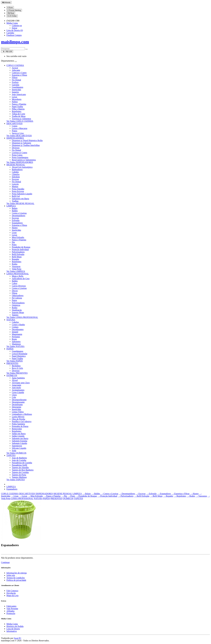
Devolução (11, 593)
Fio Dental (16, 80)
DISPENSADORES (15, 138)
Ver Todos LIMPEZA (16, 271)
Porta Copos (17, 155)
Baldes (15, 211)
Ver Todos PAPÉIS (15, 361)
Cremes (15, 327)
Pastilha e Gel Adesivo (22, 421)
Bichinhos (16, 366)
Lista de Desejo (13, 629)
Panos (14, 300)
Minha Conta (12, 624)
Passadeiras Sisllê (19, 465)
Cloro (14, 395)
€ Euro (10, 7)
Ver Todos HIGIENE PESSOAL (20, 203)
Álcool (15, 380)
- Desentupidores (127, 494)
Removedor (17, 429)
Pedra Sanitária (18, 424)
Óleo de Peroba (19, 419)
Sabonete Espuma (20, 441)
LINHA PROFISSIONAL (18, 274)
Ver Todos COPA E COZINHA (20, 121)
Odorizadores (18, 295)
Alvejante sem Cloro (21, 383)
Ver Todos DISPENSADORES (20, 162)
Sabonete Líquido (19, 443)
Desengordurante (19, 400)
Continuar (5, 562)
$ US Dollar (12, 16)
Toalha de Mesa (19, 116)
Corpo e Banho (18, 325)
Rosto (14, 339)
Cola (14, 397)
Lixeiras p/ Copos (20, 153)
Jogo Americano (19, 94)
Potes (14, 245)
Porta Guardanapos (20, 157)
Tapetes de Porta (19, 475)
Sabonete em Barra (20, 438)
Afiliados (10, 611)
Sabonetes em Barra (20, 199)
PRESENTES (12, 363)
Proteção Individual (20, 249)
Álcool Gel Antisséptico (22, 167)
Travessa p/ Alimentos (21, 119)
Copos (15, 126)
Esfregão (16, 220)
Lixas (14, 232)
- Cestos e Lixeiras (109, 494)
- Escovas (141, 494)
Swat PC (18, 638)
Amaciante (16, 385)
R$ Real (11, 13)
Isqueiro (15, 92)
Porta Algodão (18, 189)
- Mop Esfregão (35, 496)
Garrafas (16, 85)
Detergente (17, 407)
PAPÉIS (10, 349)
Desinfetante (17, 405)
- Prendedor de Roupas (86, 496)
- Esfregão (151, 494)
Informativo (12, 631)
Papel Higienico (19, 356)
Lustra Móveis (18, 417)
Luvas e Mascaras (20, 128)
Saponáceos (17, 446)
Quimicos (16, 305)
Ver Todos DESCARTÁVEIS (19, 136)
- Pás (64, 496)
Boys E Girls (17, 368)
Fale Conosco (12, 591)
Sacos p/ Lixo (18, 133)
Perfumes (16, 337)
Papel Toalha (17, 107)
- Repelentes (180, 496)
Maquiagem (17, 334)
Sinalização (17, 310)
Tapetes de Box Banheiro (23, 470)
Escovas (15, 179)
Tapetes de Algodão (20, 467)
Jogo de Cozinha (19, 460)
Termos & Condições (16, 578)
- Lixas (15, 496)
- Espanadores (164, 494)
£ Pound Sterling (14, 10)
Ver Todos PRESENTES (17, 373)
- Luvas (23, 496)
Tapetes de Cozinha (20, 472)
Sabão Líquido (18, 436)
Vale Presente (12, 609)
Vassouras (16, 266)
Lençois (15, 184)
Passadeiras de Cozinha (22, 463)
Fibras (15, 293)
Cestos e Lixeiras (19, 213)
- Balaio (86, 494)
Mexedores (17, 99)
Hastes (15, 228)
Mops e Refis (18, 276)
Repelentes (17, 111)
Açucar (15, 68)
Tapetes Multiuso (19, 477)
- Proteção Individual (107, 496)
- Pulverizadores (126, 496)
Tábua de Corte (19, 114)
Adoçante (16, 70)
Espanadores (17, 223)
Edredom (16, 177)
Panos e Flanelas (19, 104)
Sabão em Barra (19, 434)
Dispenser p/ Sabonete (21, 143)
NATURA (11, 320)
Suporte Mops (18, 312)
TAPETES (11, 455)
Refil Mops (17, 257)
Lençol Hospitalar (20, 354)
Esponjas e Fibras (19, 75)
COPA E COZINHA (15, 65)
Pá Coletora (17, 298)
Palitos (15, 102)
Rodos (15, 264)
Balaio (15, 208)
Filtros (15, 77)
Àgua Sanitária (18, 378)
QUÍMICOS (12, 375)
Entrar (15, 28)
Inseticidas (16, 90)
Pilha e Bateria (18, 109)
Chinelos (16, 174)
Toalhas (15, 201)
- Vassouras (201, 496)
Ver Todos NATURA (15, 346)
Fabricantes (11, 606)
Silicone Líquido (19, 448)
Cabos (15, 283)
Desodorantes (18, 329)
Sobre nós (11, 575)
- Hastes (194, 494)
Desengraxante (18, 402)
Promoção (11, 613)
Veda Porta (17, 269)
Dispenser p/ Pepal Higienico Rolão (27, 140)
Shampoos (16, 344)
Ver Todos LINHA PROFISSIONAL (22, 317)
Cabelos (15, 322)
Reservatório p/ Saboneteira (24, 160)
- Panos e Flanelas (52, 496)
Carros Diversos (19, 286)
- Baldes (96, 494)
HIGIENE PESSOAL (16, 165)
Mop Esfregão (18, 237)
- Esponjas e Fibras (180, 494)
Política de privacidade (16, 580)
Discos (15, 291)
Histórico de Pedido (15, 626)
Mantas (15, 186)
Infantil (15, 332)
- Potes (71, 496)
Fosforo (15, 82)
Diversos (16, 148)
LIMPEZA (11, 206)
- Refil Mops (156, 496)
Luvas (14, 97)
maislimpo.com (15, 42)
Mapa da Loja (12, 595)
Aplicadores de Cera (21, 279)
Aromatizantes (18, 390)
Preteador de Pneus (20, 426)
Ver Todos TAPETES (16, 480)
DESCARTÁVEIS (14, 123)
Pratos (15, 131)
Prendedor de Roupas (21, 247)
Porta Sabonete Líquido (22, 194)
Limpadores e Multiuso (22, 414)
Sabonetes (16, 342)
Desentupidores (19, 216)
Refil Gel (16, 196)
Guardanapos (17, 87)
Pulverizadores (18, 252)
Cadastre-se (17, 26)
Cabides (15, 172)
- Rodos (191, 496)
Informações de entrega (17, 573)
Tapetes (15, 315)
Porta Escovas (18, 191)
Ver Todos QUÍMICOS (16, 453)
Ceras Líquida (18, 392)
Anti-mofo (16, 388)
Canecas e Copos (19, 73)
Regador (15, 259)
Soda (14, 451)
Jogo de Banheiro (19, 458)
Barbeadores (17, 170)
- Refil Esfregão (142, 496)
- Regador (168, 496)
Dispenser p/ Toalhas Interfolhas (26, 145)
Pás (13, 242)
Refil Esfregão (18, 254)
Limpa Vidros (18, 412)
